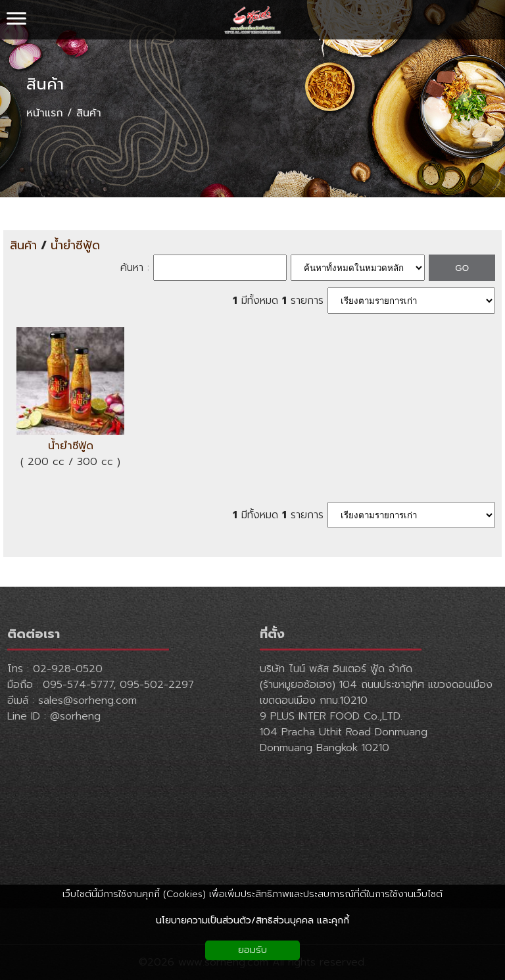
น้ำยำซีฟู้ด (75, 246)
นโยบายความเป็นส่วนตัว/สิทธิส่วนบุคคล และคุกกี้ (252, 920)
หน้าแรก (45, 113)
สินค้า (45, 84)
